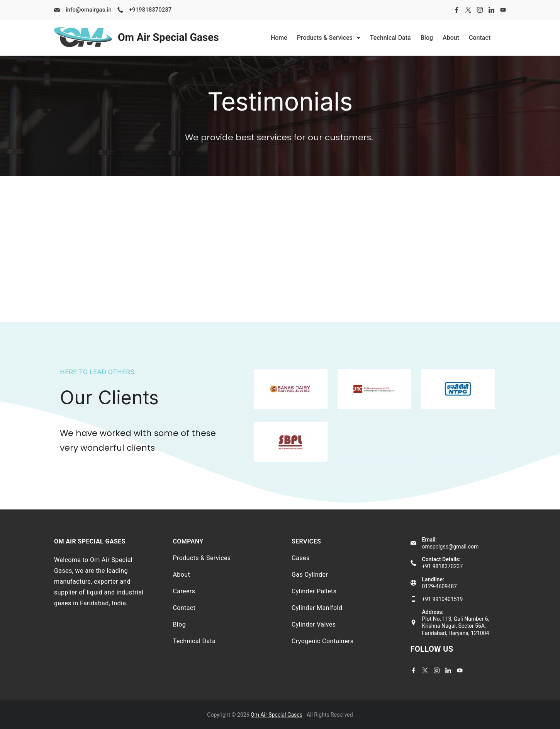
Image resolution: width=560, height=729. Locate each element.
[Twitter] (468, 10)
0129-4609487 (440, 586)
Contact (480, 38)
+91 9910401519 (443, 599)
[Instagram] (480, 10)
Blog (427, 38)
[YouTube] (503, 10)
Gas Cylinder (310, 575)
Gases (301, 558)
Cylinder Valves (314, 624)
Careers (184, 591)
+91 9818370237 (443, 566)
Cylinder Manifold (317, 608)
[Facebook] (457, 10)
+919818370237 (150, 10)
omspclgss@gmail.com (451, 547)
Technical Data (390, 38)
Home (279, 38)
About (451, 38)
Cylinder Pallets (314, 591)
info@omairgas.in (89, 10)
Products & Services (329, 38)
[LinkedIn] (491, 10)
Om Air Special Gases (168, 37)
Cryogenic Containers (322, 641)
